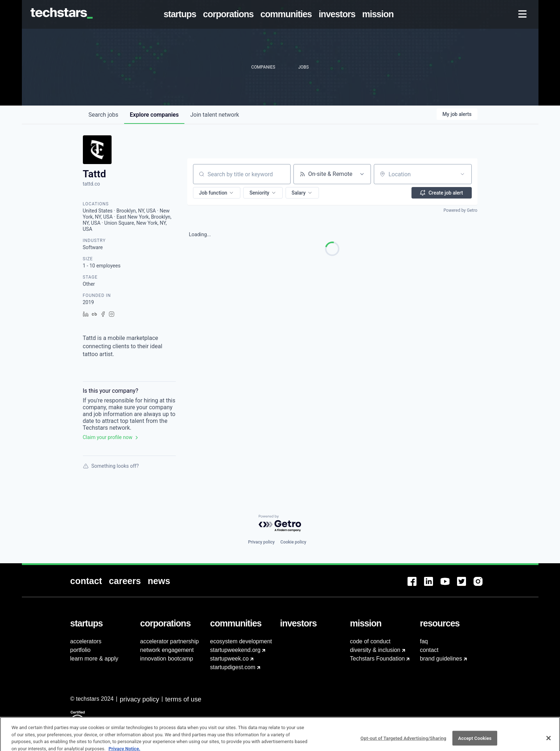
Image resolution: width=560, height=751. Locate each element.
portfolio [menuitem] (81, 650)
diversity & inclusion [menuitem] (375, 650)
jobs (103, 115)
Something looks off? (111, 466)
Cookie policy (293, 542)
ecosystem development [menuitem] (241, 641)
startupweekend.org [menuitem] (236, 650)
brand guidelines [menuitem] (441, 659)
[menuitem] (181, 14)
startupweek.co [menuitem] (230, 659)
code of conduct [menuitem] (370, 641)
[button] (217, 193)
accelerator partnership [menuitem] (170, 641)
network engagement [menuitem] (167, 650)
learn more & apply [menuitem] (94, 659)
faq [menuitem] (424, 641)
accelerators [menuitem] (86, 641)
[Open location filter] (462, 174)
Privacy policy (261, 542)
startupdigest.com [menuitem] (233, 667)
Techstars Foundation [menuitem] (378, 659)
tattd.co (91, 184)
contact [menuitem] (429, 650)
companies (154, 115)
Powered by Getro (460, 210)
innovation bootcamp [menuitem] (167, 659)
